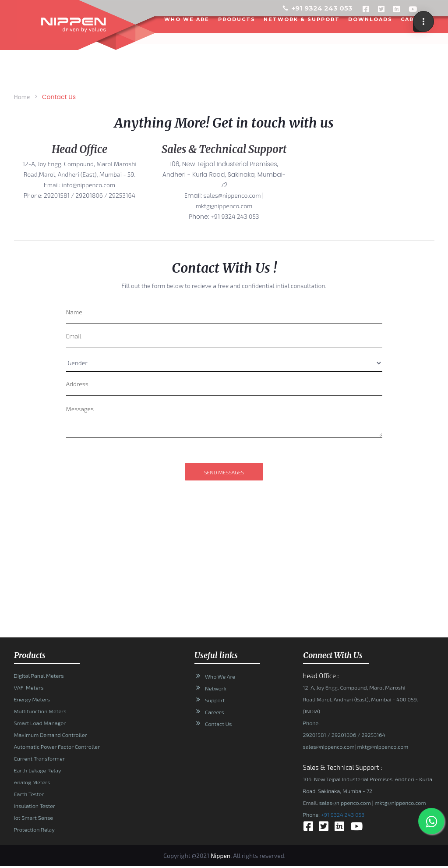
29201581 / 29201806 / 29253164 (90, 195)
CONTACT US (413, 55)
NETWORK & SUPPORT (302, 19)
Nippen (220, 856)
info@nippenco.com (88, 185)
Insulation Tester (35, 806)
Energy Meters (32, 699)
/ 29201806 (341, 735)
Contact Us (218, 724)
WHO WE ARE (187, 19)
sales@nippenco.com (329, 747)
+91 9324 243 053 (322, 8)
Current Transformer (39, 758)
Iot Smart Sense (34, 818)
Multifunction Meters (40, 711)
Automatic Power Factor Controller (57, 747)
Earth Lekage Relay (38, 770)
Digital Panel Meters (39, 676)
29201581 (315, 735)
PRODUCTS (237, 19)
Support (215, 700)
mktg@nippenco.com (382, 747)
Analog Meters (32, 782)
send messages (224, 472)
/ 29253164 (371, 735)
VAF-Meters (29, 687)
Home (22, 97)
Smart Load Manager (40, 723)
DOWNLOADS (371, 19)
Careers (215, 712)
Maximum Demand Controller (51, 735)
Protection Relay (34, 829)
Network (216, 688)
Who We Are (220, 676)
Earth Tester (29, 794)
